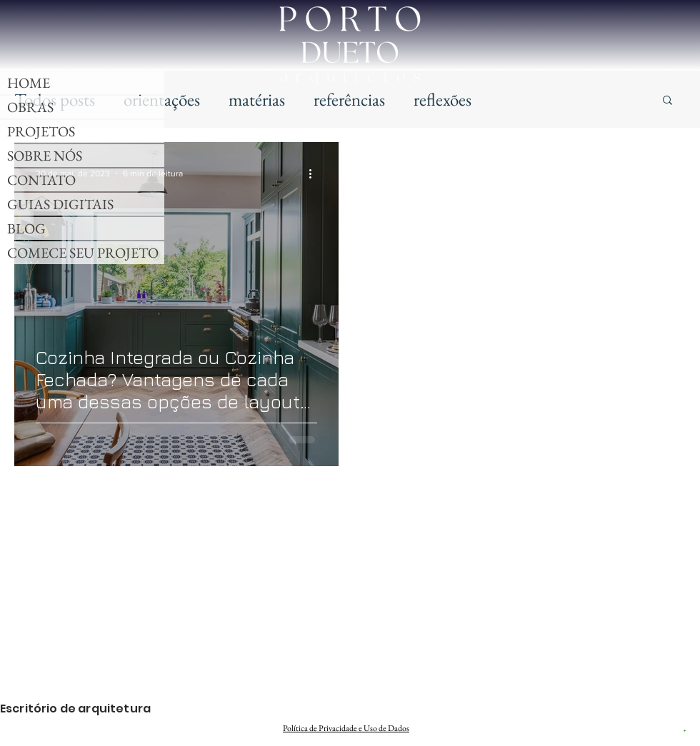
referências (349, 99)
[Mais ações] (315, 173)
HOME (29, 83)
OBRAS (30, 107)
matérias (257, 99)
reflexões (442, 99)
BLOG (26, 228)
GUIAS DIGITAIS (60, 204)
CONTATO (41, 180)
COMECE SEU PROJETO (83, 253)
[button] (667, 101)
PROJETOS (41, 131)
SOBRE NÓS (45, 156)
